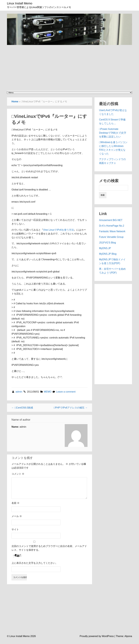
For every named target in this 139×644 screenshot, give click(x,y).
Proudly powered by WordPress (97, 640)
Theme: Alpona (124, 640)
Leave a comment (66, 392)
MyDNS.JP (105, 248)
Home (15, 102)
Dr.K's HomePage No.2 (112, 226)
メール (17, 520)
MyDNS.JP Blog (108, 254)
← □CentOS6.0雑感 (22, 408)
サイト (15, 533)
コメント (18, 474)
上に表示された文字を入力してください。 (35, 567)
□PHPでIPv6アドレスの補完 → (71, 408)
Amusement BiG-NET (111, 220)
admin (19, 392)
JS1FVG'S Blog (107, 243)
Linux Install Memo (20, 3)
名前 (15, 507)
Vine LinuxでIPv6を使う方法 (58, 230)
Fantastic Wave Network (112, 231)
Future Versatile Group (111, 237)
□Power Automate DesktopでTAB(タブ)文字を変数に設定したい (113, 133)
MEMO (48, 392)
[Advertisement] (69, 66)
